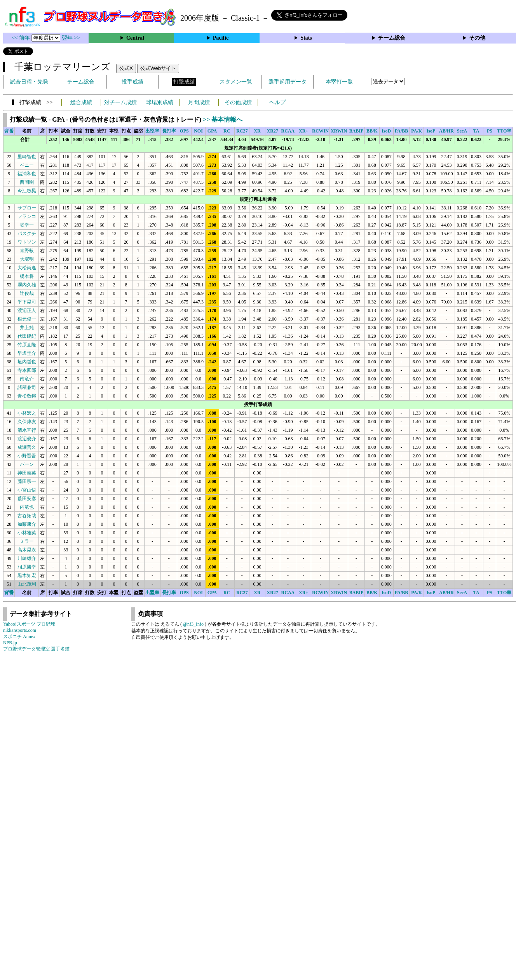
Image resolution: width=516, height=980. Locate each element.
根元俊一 (27, 319)
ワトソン (27, 242)
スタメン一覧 (236, 82)
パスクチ (27, 234)
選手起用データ (288, 82)
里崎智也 (27, 157)
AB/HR (446, 131)
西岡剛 (27, 182)
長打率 (169, 131)
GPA (212, 131)
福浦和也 (27, 174)
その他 (477, 38)
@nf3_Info (193, 624)
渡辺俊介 (27, 439)
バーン (27, 464)
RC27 (242, 131)
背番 (9, 131)
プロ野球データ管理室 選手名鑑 (36, 649)
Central (135, 38)
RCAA (288, 131)
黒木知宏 (27, 575)
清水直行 (27, 430)
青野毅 (27, 251)
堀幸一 (27, 225)
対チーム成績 (120, 102)
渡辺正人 (27, 310)
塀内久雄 (27, 285)
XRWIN (339, 131)
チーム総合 (392, 38)
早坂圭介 (27, 353)
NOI (198, 131)
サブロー (27, 208)
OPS (184, 131)
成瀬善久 (27, 447)
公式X (126, 68)
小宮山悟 (27, 490)
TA (476, 131)
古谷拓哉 (27, 516)
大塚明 (27, 259)
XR (257, 131)
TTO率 (504, 131)
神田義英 (27, 473)
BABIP (356, 131)
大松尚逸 (27, 268)
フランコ (27, 216)
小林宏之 (27, 413)
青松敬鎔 (27, 396)
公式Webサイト (158, 68)
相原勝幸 (27, 567)
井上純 (27, 328)
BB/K (372, 131)
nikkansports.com (20, 630)
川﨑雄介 (27, 558)
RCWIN (320, 131)
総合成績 (81, 102)
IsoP (431, 131)
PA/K (417, 131)
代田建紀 (27, 336)
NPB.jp (10, 643)
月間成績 (199, 102)
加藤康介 (27, 524)
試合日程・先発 (29, 82)
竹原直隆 (27, 345)
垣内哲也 (27, 362)
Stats (306, 38)
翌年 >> (71, 38)
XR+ (303, 131)
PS (490, 131)
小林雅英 (27, 533)
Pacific (221, 38)
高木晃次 (27, 550)
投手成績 (132, 82)
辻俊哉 (27, 293)
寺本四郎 (27, 370)
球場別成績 (160, 102)
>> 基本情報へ (223, 119)
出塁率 (152, 131)
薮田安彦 (27, 499)
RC (227, 131)
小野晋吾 (27, 456)
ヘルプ (277, 102)
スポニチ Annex (19, 636)
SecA (462, 131)
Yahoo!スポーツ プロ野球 (29, 624)
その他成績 (238, 102)
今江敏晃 (27, 191)
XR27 (273, 131)
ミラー (27, 541)
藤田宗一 (27, 481)
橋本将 (27, 276)
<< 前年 (22, 38)
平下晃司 (27, 302)
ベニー (27, 165)
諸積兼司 (27, 387)
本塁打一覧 (339, 82)
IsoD (386, 131)
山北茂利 (27, 584)
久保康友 (27, 422)
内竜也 (27, 507)
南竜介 (27, 379)
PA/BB (401, 131)
